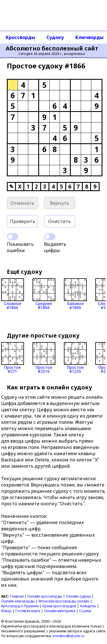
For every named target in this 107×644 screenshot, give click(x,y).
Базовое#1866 (75, 294)
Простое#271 (13, 358)
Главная (17, 596)
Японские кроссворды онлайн (64, 601)
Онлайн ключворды (18, 601)
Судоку (55, 37)
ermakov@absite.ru (68, 636)
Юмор (6, 611)
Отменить (22, 203)
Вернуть (59, 203)
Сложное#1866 (13, 294)
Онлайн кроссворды (45, 596)
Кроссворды (20, 37)
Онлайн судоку (78, 596)
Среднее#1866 (44, 294)
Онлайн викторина (60, 611)
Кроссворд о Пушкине (20, 606)
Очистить (59, 221)
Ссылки (85, 611)
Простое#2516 (44, 358)
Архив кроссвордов (59, 606)
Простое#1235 (75, 358)
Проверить (23, 221)
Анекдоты (88, 606)
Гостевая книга (28, 611)
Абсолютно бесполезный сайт (52, 48)
